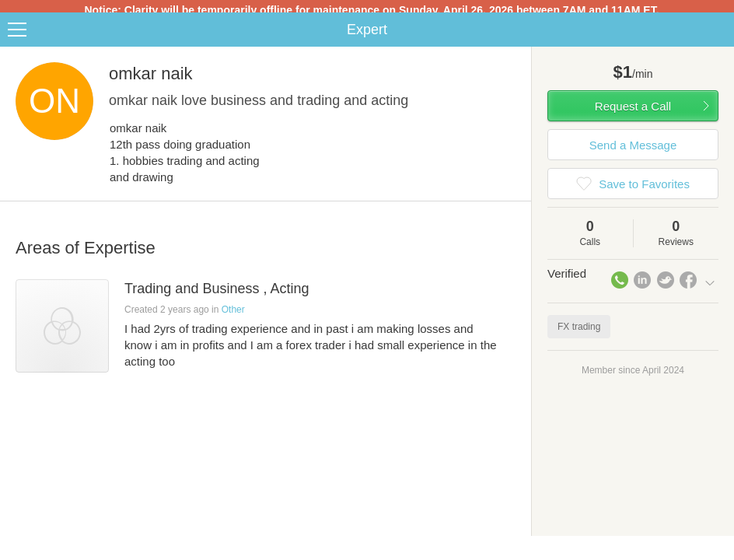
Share (718, 36)
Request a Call (633, 112)
